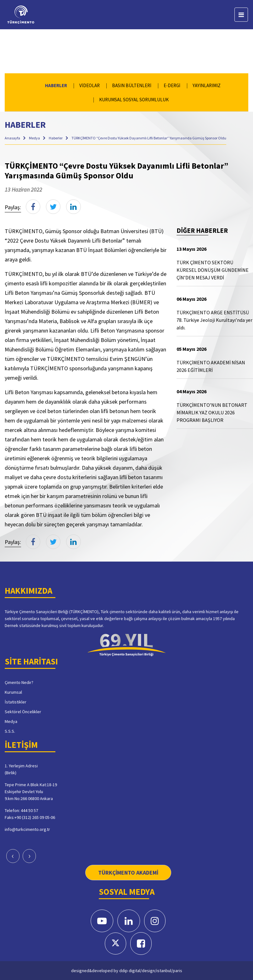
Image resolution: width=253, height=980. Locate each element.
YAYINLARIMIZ (207, 85)
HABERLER (56, 85)
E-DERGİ (172, 85)
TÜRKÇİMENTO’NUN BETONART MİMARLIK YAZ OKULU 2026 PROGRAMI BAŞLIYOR (212, 412)
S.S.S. (10, 731)
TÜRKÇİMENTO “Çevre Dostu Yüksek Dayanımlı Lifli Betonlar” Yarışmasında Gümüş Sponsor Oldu (149, 138)
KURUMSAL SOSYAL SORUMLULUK (134, 100)
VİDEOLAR (90, 85)
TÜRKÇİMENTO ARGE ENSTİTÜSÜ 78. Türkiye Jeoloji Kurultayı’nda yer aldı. (214, 320)
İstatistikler (16, 702)
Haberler (56, 138)
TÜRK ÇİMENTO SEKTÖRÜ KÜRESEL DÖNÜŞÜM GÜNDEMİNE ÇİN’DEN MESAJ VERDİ (213, 270)
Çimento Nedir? (19, 682)
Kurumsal (13, 692)
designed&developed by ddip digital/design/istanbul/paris (127, 970)
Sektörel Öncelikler (23, 711)
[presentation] (13, 856)
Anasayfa (13, 138)
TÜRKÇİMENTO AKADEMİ (128, 873)
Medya (35, 138)
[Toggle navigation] (241, 15)
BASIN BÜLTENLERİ (132, 85)
